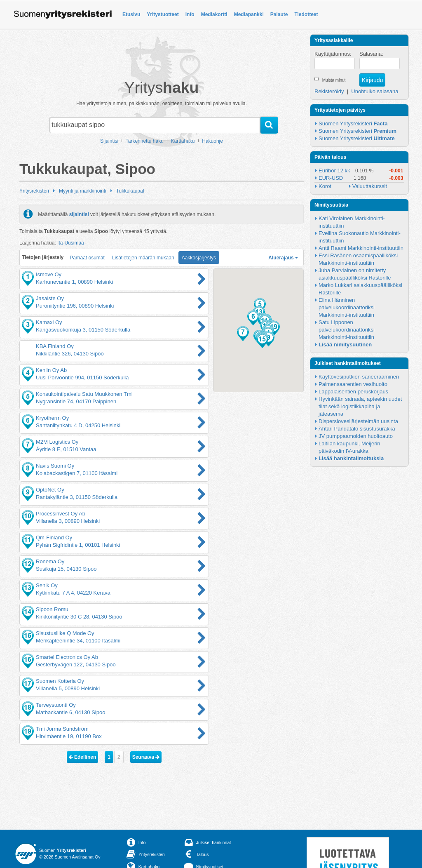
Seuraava (146, 757)
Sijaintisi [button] (109, 141)
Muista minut (334, 80)
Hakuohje (212, 141)
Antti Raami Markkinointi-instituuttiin (361, 248)
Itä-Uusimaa (71, 243)
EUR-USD (331, 178)
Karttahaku (183, 141)
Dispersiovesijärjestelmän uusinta (358, 421)
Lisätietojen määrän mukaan (143, 258)
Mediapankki (249, 14)
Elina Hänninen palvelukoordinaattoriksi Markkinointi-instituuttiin (347, 307)
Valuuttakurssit (370, 186)
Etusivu (131, 14)
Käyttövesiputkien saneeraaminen (359, 377)
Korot (325, 186)
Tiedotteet (306, 14)
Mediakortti (214, 14)
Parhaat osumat (87, 258)
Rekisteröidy (329, 91)
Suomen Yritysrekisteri (353, 123)
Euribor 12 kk (334, 171)
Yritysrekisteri (34, 191)
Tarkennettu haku (145, 141)
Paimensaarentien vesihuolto (353, 384)
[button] (253, 318)
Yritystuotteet (163, 14)
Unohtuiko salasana (375, 91)
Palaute (279, 14)
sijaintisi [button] (79, 214)
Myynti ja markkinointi (83, 191)
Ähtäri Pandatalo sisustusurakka (357, 429)
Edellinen (83, 757)
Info (190, 14)
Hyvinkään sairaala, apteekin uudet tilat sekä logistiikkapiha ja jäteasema (361, 406)
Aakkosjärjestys (199, 258)
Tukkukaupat (130, 191)
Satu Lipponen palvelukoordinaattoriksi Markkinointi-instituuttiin (347, 330)
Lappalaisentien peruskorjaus (353, 392)
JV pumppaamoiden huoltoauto (356, 436)
